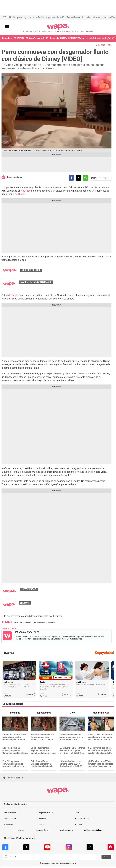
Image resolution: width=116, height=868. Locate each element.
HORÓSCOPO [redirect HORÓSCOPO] (90, 32)
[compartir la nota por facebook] (71, 178)
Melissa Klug (110, 17)
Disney (22, 194)
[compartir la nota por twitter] (78, 178)
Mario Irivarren (94, 17)
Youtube (18, 622)
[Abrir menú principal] (7, 27)
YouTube (26, 191)
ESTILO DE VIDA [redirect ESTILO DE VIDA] (60, 32)
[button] (113, 38)
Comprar (30, 694)
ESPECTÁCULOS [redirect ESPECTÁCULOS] (35, 32)
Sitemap (78, 825)
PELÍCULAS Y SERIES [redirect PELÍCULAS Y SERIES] (78, 32)
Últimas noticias (10, 813)
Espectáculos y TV (47, 813)
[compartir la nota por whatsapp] (86, 178)
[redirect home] (58, 29)
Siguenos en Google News (101, 178)
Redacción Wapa (14, 177)
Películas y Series (82, 819)
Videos (42, 825)
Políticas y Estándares (93, 830)
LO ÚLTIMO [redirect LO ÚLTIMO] (25, 32)
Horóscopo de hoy (18, 17)
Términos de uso (42, 830)
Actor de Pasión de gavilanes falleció (47, 17)
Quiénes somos (67, 830)
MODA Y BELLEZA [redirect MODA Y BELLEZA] (48, 32)
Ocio (77, 813)
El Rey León (16, 295)
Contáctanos (19, 830)
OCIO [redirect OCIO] (68, 32)
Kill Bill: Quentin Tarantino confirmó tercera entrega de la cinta (73, 270)
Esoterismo (8, 825)
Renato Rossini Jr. (75, 17)
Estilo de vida (45, 819)
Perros (51, 622)
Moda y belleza (10, 819)
